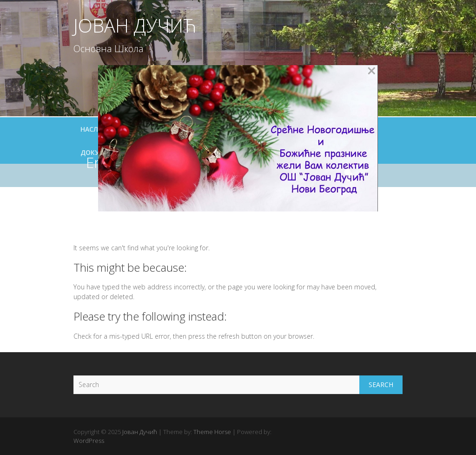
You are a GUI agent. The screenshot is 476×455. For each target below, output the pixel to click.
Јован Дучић (135, 26)
